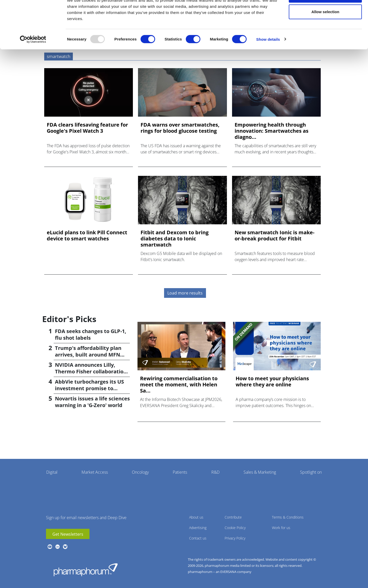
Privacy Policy (235, 538)
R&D (215, 472)
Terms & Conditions (288, 517)
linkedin (57, 547)
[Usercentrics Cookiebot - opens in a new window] (33, 58)
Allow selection (325, 30)
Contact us (198, 538)
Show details (268, 58)
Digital (52, 472)
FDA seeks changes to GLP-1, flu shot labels (91, 334)
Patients (180, 472)
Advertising (198, 528)
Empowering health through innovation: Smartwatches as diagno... (272, 131)
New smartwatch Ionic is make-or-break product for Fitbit (274, 236)
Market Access (95, 472)
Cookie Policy (235, 528)
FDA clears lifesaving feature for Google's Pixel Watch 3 (87, 128)
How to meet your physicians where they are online (272, 382)
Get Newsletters (68, 534)
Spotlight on (311, 472)
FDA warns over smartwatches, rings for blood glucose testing (180, 128)
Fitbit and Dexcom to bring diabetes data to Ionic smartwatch (175, 239)
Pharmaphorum (86, 570)
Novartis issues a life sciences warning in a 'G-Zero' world (92, 402)
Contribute (233, 517)
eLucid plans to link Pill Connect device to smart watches (87, 236)
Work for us (281, 528)
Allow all (325, 13)
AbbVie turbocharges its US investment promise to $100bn (89, 388)
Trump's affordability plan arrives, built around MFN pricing (88, 355)
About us (196, 517)
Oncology (140, 472)
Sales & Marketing (260, 472)
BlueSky (65, 547)
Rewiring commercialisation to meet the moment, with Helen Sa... (179, 385)
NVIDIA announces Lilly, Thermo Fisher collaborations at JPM (92, 371)
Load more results (185, 293)
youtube (50, 547)
